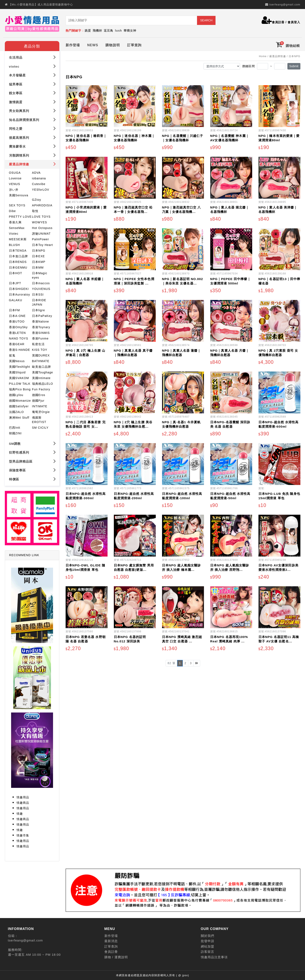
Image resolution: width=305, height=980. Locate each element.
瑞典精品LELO (43, 383)
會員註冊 (278, 22)
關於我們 (208, 935)
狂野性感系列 (33, 451)
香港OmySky (18, 326)
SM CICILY (40, 427)
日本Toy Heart (43, 244)
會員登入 (294, 22)
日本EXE (39, 255)
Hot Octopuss (42, 227)
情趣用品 (23, 796)
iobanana (39, 177)
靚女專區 (33, 92)
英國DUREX (41, 355)
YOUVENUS (41, 288)
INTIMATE (40, 405)
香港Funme (40, 338)
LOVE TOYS (41, 216)
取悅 (35, 210)
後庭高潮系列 (33, 137)
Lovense (15, 177)
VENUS (15, 183)
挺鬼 (12, 355)
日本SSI (38, 294)
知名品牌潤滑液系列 (33, 119)
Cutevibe (39, 183)
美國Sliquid (17, 372)
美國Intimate (41, 377)
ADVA (36, 172)
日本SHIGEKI (19, 288)
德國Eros (39, 394)
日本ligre (39, 309)
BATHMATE (41, 360)
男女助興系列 (33, 110)
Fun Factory (41, 388)
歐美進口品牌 (42, 366)
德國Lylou (16, 394)
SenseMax (17, 227)
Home (263, 55)
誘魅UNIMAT (41, 233)
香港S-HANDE (20, 349)
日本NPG (39, 250)
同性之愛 (33, 128)
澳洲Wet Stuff (19, 417)
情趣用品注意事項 (214, 956)
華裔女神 (130, 31)
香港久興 (15, 221)
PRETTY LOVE (20, 216)
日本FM (15, 309)
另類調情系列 (33, 154)
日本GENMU (18, 267)
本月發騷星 (33, 74)
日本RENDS (18, 261)
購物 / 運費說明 (116, 956)
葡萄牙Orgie (41, 411)
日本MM (38, 267)
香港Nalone (41, 321)
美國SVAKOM (19, 377)
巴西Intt (15, 427)
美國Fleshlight (20, 366)
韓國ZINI (15, 432)
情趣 (20, 813)
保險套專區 (33, 469)
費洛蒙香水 (33, 145)
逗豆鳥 (108, 31)
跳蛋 (88, 31)
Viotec (14, 233)
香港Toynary (41, 326)
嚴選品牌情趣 (33, 163)
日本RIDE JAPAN (39, 302)
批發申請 (208, 940)
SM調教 (33, 443)
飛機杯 (97, 31)
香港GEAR (17, 343)
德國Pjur (38, 400)
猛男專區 (33, 83)
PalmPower (41, 238)
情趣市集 (23, 835)
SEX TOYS (17, 204)
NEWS (93, 44)
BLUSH (14, 244)
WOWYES (40, 221)
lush (119, 31)
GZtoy (37, 199)
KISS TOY (40, 349)
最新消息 (111, 940)
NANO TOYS (19, 338)
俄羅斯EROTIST (39, 419)
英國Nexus (17, 360)
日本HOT (16, 272)
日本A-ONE (17, 315)
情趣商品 (23, 802)
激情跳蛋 (33, 101)
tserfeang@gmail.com (285, 5)
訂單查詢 (134, 44)
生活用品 (33, 56)
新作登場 (73, 44)
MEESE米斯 (18, 238)
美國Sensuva (19, 194)
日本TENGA (18, 250)
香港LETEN (18, 332)
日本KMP (39, 261)
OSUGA (15, 172)
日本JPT (15, 282)
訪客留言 (208, 951)
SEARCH (206, 20)
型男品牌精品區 (33, 460)
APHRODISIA (42, 204)
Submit (294, 65)
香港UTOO (17, 321)
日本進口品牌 (19, 255)
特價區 (33, 478)
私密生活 (38, 343)
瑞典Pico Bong (20, 388)
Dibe (12, 210)
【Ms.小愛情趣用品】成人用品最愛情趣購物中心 (41, 5)
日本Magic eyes (40, 275)
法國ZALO (16, 411)
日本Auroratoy (20, 294)
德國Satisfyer (19, 405)
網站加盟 (208, 946)
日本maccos (41, 282)
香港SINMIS (41, 332)
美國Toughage (43, 372)
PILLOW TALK (20, 383)
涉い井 (14, 189)
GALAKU (16, 299)
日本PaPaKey (42, 315)
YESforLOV (41, 189)
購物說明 (113, 44)
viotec (33, 65)
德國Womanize (20, 400)
